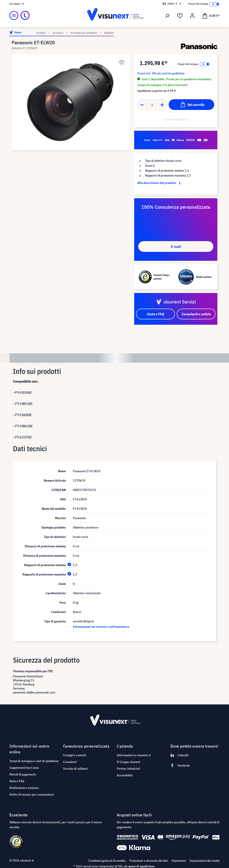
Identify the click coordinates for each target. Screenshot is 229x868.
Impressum (179, 861)
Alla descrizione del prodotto (160, 183)
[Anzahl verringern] (142, 105)
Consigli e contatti (75, 755)
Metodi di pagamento (23, 774)
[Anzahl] (152, 105)
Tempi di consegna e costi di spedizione (34, 761)
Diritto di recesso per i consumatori (32, 794)
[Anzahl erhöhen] (162, 105)
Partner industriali (128, 769)
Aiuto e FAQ (17, 781)
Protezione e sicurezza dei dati (149, 861)
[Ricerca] (167, 16)
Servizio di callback (75, 769)
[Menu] (14, 15)
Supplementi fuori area (24, 768)
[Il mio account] (192, 16)
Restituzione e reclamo (24, 788)
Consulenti (70, 762)
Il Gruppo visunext (129, 762)
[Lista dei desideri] (180, 16)
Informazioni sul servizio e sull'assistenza (101, 627)
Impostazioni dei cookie (205, 861)
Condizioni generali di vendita (107, 861)
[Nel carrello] (191, 105)
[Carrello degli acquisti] (211, 15)
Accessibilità (125, 775)
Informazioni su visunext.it (134, 755)
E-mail (176, 246)
